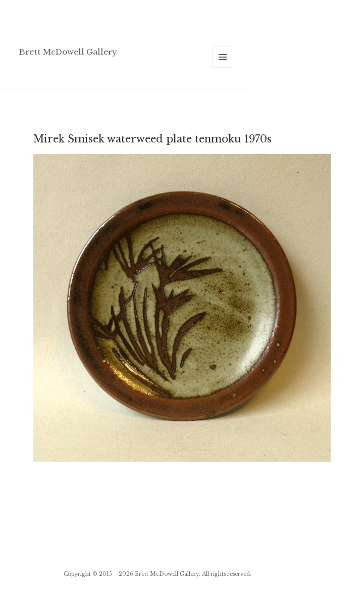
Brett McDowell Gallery (68, 52)
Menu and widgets (223, 67)
